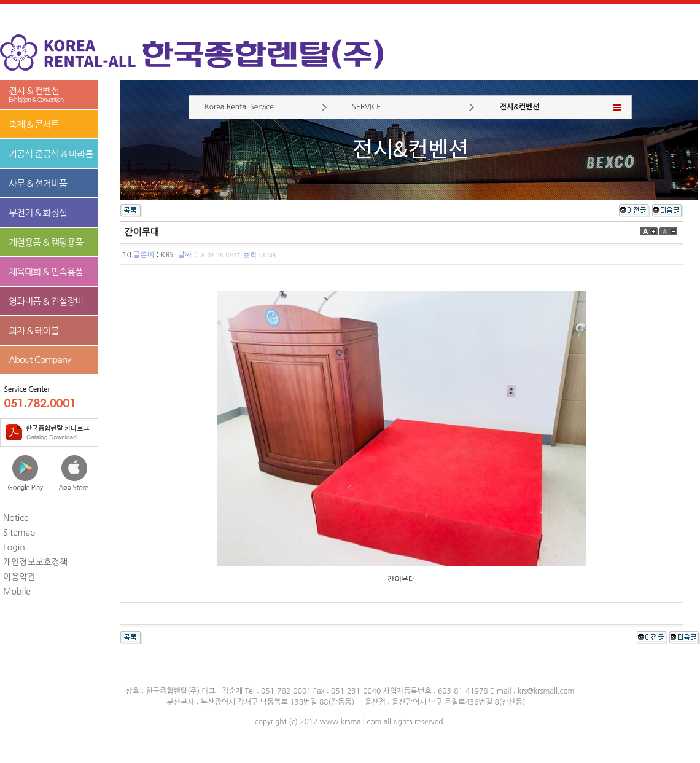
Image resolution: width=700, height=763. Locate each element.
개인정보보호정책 (35, 562)
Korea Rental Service (239, 107)
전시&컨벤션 (520, 107)
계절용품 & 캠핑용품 (46, 242)
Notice (16, 518)
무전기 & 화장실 (38, 213)
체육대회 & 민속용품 (46, 272)
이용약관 (19, 577)
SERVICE (366, 107)
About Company (40, 360)
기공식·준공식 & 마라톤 (51, 154)
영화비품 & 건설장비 (46, 301)
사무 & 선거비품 (38, 183)
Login (14, 547)
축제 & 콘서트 (34, 124)
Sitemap (19, 533)
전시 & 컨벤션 (49, 95)
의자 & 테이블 (34, 331)
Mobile (17, 592)
